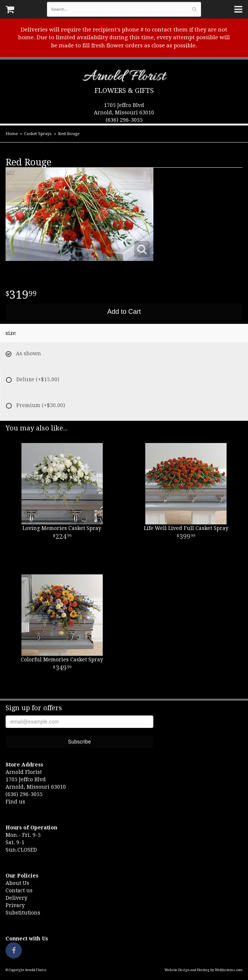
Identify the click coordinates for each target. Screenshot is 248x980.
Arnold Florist (124, 78)
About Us (17, 883)
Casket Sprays (38, 134)
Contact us (19, 890)
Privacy (15, 905)
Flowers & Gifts (124, 90)
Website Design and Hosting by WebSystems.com (203, 970)
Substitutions (23, 913)
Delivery (16, 898)
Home (12, 134)
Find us (15, 802)
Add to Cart (124, 312)
